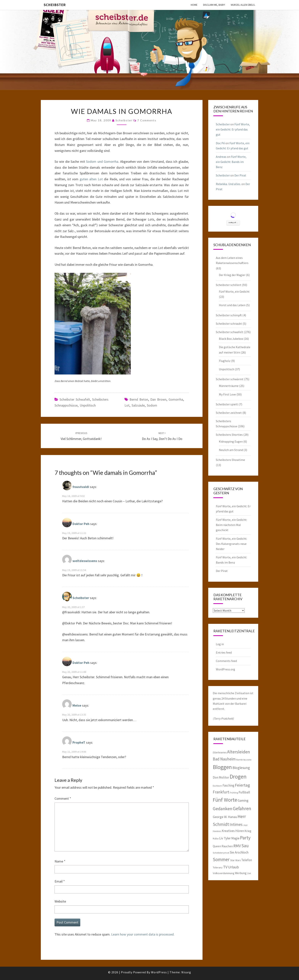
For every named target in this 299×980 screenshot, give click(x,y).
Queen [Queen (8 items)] (217, 846)
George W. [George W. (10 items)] (220, 817)
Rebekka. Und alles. (228, 184)
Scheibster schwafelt (75, 399)
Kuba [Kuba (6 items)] (216, 838)
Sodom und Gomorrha (102, 161)
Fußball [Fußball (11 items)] (244, 792)
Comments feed (226, 661)
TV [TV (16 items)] (225, 867)
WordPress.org (225, 669)
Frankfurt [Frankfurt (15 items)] (221, 792)
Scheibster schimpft (229, 315)
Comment (63, 798)
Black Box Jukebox (231, 339)
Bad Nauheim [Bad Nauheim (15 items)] (224, 759)
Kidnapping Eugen (231, 441)
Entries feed (224, 652)
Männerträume (229, 386)
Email (60, 881)
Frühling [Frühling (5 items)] (234, 793)
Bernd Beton (139, 399)
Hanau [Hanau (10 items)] (232, 817)
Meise (77, 706)
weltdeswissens (85, 561)
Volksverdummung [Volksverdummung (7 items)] (224, 873)
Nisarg (186, 972)
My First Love (227, 394)
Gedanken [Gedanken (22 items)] (223, 809)
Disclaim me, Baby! (214, 5)
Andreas (221, 157)
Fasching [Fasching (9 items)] (228, 785)
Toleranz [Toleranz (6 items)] (218, 867)
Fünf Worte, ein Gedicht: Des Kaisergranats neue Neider (231, 544)
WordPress (159, 972)
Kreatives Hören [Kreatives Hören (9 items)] (233, 831)
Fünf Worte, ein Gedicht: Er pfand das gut (233, 129)
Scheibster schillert (229, 285)
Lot (127, 405)
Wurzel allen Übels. (243, 5)
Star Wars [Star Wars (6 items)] (235, 860)
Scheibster (55, 5)
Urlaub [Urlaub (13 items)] (233, 867)
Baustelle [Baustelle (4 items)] (247, 760)
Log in (220, 644)
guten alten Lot (91, 179)
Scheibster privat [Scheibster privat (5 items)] (221, 853)
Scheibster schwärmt (230, 379)
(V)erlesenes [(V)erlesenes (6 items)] (220, 752)
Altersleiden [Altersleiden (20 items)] (239, 752)
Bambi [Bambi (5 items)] (240, 760)
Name (60, 861)
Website (60, 901)
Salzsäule (138, 405)
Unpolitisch (88, 405)
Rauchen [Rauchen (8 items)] (227, 846)
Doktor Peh (81, 524)
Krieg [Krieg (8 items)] (248, 831)
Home (194, 5)
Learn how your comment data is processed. (143, 934)
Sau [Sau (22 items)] (245, 846)
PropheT (79, 743)
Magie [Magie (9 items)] (235, 838)
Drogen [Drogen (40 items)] (238, 777)
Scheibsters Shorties (229, 435)
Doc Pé (220, 143)
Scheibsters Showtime (230, 460)
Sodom (152, 405)
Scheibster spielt (227, 404)
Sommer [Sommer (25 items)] (221, 859)
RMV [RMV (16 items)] (237, 846)
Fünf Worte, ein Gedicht (234, 292)
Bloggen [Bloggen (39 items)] (222, 767)
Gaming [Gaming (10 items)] (243, 800)
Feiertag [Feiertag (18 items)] (242, 785)
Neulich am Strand (231, 450)
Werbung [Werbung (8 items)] (241, 873)
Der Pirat (240, 175)
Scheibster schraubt (229, 324)
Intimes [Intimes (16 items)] (236, 824)
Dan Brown (158, 399)
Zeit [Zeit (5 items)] (249, 873)
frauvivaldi (81, 487)
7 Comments (147, 120)
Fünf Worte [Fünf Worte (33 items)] (225, 800)
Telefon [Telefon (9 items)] (247, 860)
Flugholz (225, 361)
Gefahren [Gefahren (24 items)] (242, 808)
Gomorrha (176, 399)
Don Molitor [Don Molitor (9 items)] (221, 777)
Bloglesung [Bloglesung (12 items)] (241, 768)
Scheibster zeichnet (229, 413)
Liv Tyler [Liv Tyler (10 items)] (225, 838)
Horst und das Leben (232, 305)
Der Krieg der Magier (232, 275)
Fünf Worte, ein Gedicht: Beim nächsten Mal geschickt (231, 525)
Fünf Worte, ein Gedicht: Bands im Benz (231, 162)
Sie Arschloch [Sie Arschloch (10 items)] (239, 852)
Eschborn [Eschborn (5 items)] (217, 786)
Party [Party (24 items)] (245, 838)
